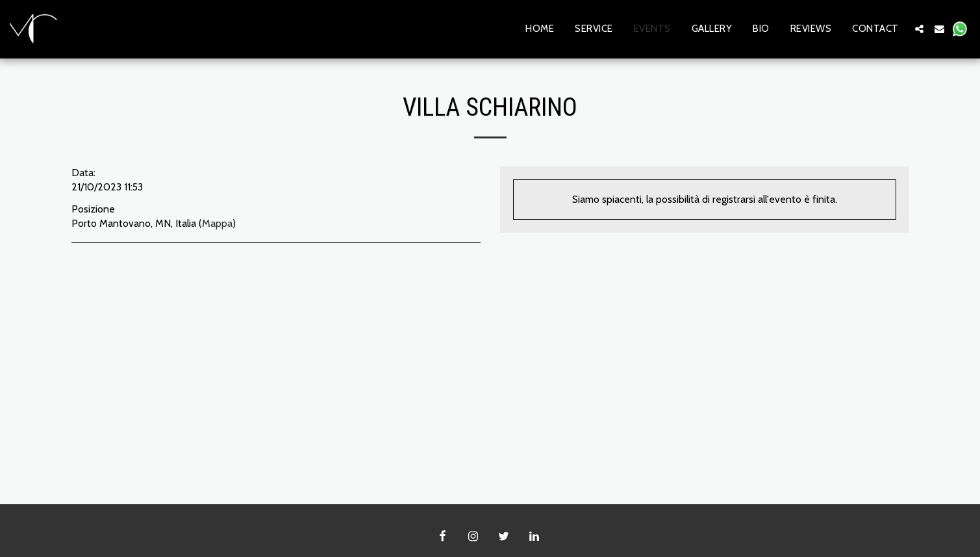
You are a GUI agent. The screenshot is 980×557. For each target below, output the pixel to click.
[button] (919, 29)
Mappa (217, 223)
